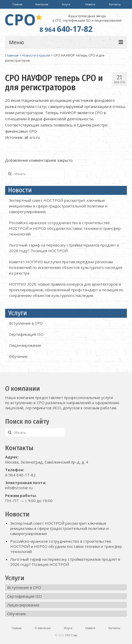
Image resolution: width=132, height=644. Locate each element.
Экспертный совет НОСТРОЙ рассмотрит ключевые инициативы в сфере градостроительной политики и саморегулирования (58, 206)
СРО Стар (71, 635)
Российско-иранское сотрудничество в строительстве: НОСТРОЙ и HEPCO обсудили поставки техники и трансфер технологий (65, 228)
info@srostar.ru (19, 488)
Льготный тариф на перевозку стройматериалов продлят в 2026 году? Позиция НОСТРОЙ (65, 562)
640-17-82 (66, 29)
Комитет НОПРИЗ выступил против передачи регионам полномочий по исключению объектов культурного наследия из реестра (66, 267)
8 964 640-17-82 (20, 475)
